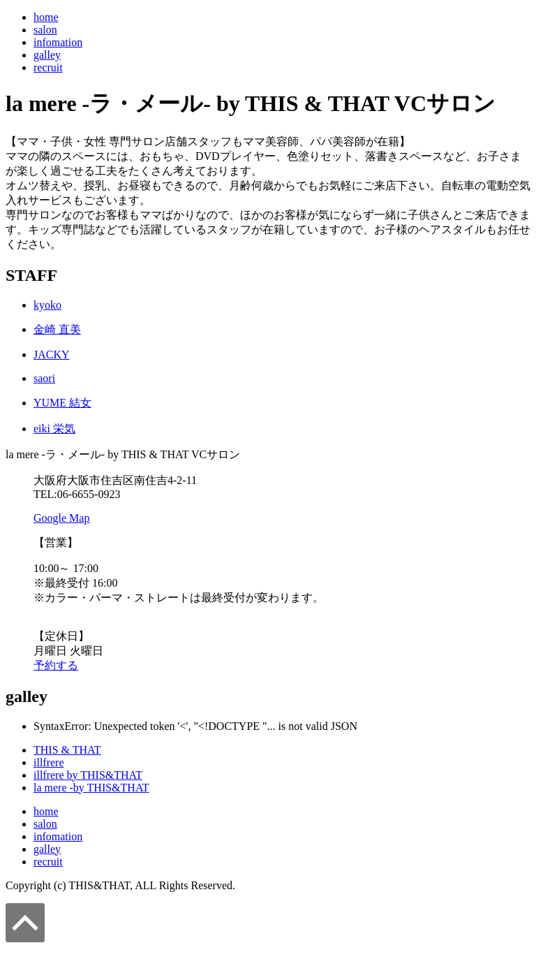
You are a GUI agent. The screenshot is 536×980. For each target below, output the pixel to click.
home (46, 17)
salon (45, 30)
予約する (56, 665)
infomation (58, 42)
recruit (48, 67)
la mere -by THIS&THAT (91, 788)
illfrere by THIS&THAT (88, 775)
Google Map (61, 518)
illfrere (49, 762)
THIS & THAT (67, 750)
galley (47, 55)
